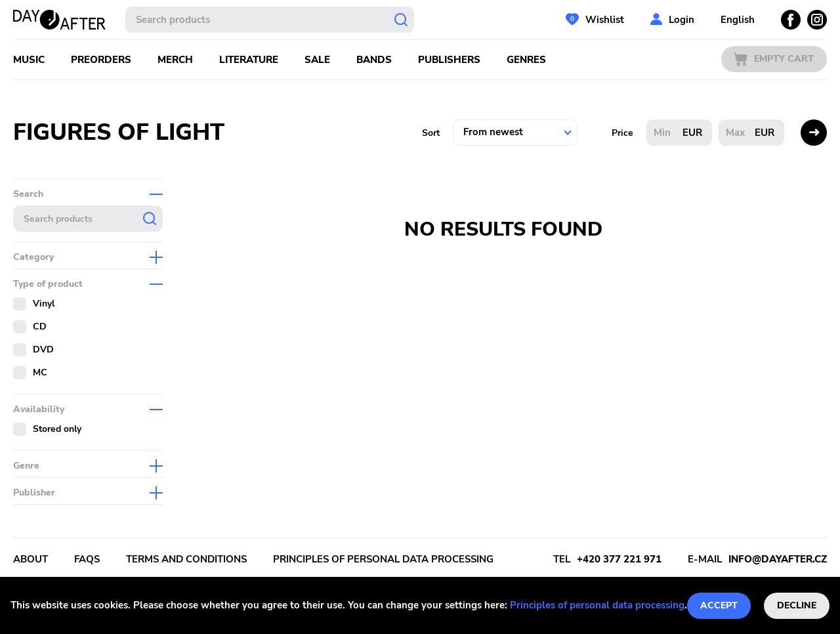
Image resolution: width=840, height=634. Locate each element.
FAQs (87, 559)
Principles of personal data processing (597, 605)
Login (682, 20)
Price (622, 133)
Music (29, 60)
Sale (317, 60)
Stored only (57, 429)
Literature (249, 60)
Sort (431, 133)
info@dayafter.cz (778, 559)
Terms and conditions (186, 559)
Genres (526, 60)
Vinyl (44, 304)
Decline (797, 605)
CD (40, 327)
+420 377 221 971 (619, 559)
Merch (175, 60)
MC (40, 372)
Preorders (101, 60)
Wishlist (605, 20)
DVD (43, 349)
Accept (719, 605)
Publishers (449, 60)
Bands (374, 60)
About (31, 559)
